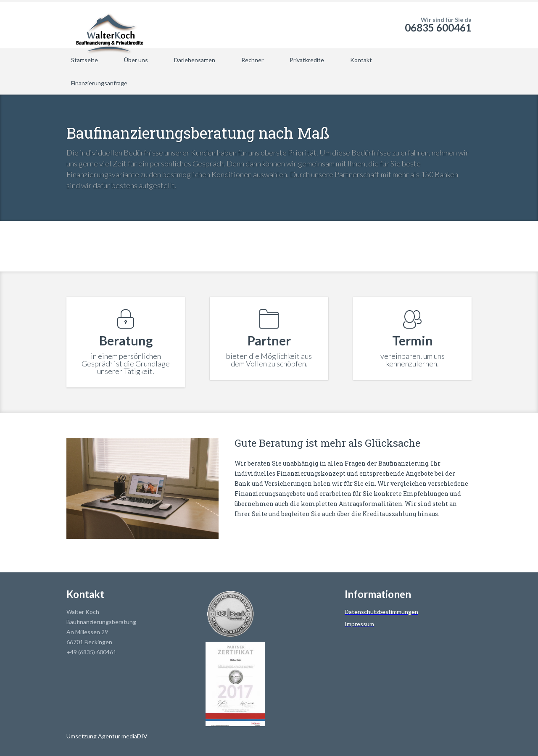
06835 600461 (438, 28)
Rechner (252, 60)
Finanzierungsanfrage (99, 83)
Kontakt (361, 60)
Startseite (84, 60)
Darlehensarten (195, 60)
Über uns (136, 60)
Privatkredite (307, 60)
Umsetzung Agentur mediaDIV (107, 736)
